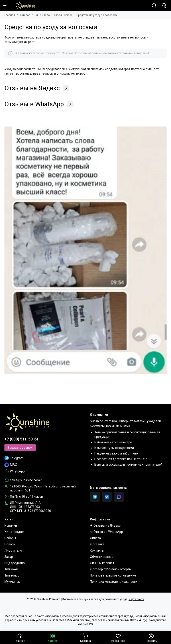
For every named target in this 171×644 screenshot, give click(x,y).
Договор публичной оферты (111, 569)
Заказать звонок (20, 448)
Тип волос (12, 575)
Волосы (10, 544)
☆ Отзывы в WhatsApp (106, 532)
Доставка (97, 544)
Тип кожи (11, 569)
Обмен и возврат (102, 557)
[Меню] (6, 6)
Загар (9, 557)
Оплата (95, 538)
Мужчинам (12, 582)
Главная (10, 15)
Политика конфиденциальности (114, 582)
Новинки (11, 526)
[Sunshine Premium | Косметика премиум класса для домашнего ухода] (23, 6)
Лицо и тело (42, 15)
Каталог (25, 15)
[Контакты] (164, 6)
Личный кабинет (102, 563)
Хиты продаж (14, 532)
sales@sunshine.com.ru (27, 480)
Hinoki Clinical (63, 15)
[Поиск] (154, 6)
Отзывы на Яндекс (37, 88)
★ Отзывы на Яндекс (105, 526)
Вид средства (15, 563)
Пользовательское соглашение (113, 575)
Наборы (10, 538)
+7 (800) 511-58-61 (22, 439)
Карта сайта (136, 599)
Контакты (97, 550)
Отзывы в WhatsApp (39, 104)
